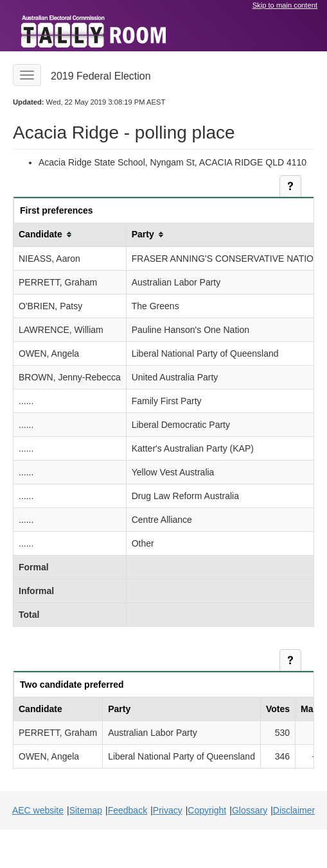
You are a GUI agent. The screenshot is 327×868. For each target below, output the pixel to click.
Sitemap (86, 810)
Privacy (168, 810)
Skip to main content (285, 5)
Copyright (207, 810)
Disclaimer (294, 810)
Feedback (128, 810)
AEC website (38, 810)
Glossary (250, 810)
